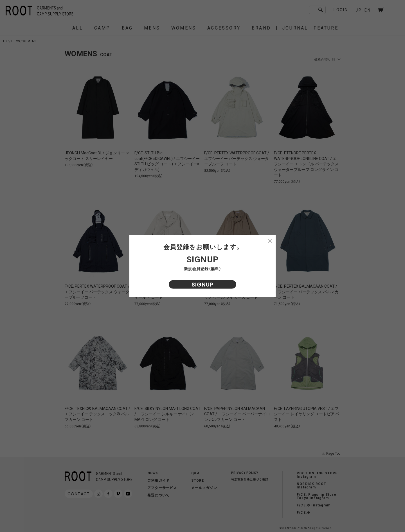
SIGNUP (202, 285)
